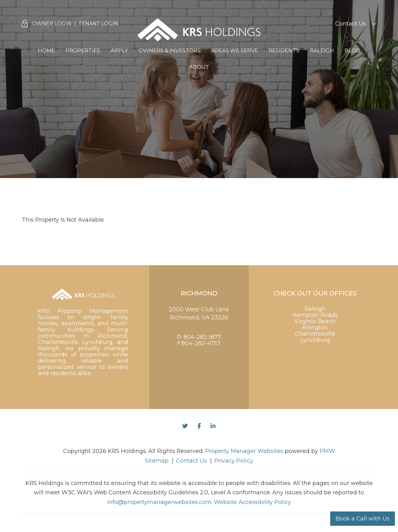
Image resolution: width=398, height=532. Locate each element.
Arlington (315, 327)
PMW (327, 451)
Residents (284, 50)
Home (46, 50)
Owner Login (52, 24)
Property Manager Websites (244, 451)
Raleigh (322, 50)
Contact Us (351, 24)
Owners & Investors (170, 50)
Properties (83, 50)
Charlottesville (315, 334)
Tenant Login (98, 24)
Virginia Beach (315, 321)
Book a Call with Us (363, 519)
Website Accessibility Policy (252, 502)
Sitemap (157, 461)
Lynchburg (315, 340)
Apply (119, 50)
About (199, 67)
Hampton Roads (315, 315)
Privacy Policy (234, 461)
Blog (352, 50)
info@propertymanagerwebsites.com (159, 502)
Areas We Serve (235, 50)
